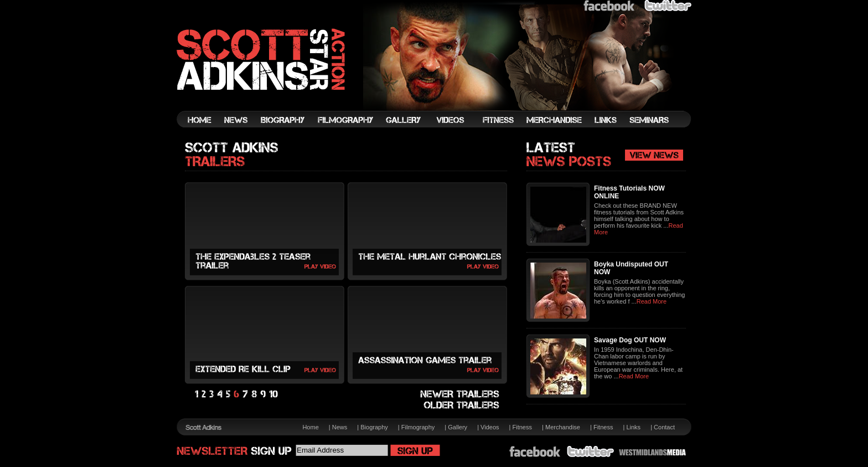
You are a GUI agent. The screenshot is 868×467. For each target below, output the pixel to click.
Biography (374, 427)
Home (310, 427)
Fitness (522, 427)
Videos (490, 427)
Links (633, 427)
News (340, 427)
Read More (652, 301)
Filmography (418, 427)
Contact (664, 427)
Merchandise (563, 427)
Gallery (458, 427)
